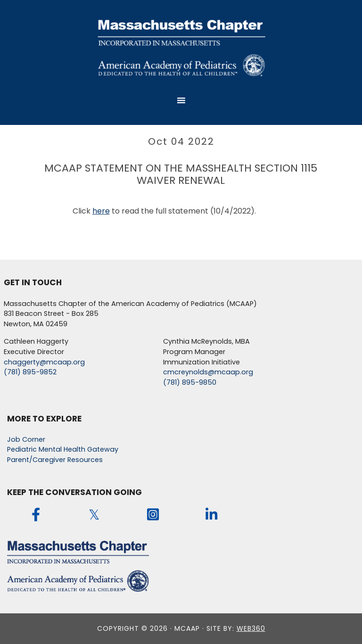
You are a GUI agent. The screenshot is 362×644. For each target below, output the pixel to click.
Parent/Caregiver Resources (55, 460)
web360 (251, 628)
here (101, 211)
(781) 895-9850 (190, 382)
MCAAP (181, 47)
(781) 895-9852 (30, 372)
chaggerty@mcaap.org (44, 362)
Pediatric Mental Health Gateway (63, 449)
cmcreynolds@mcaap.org (208, 372)
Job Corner (26, 439)
